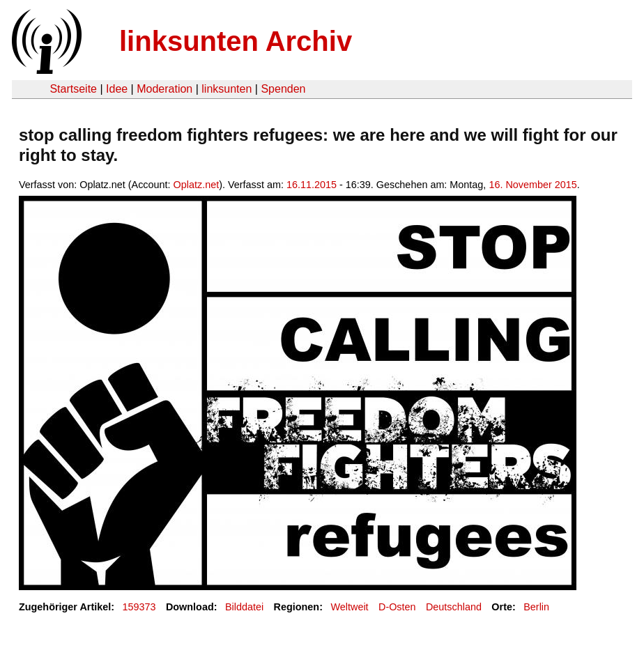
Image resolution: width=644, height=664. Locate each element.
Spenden (283, 89)
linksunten (227, 89)
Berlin (536, 607)
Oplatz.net (197, 185)
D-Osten (397, 607)
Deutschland (454, 607)
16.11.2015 (312, 185)
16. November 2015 (532, 185)
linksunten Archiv (236, 41)
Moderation (164, 89)
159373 (139, 607)
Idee (117, 89)
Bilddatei (244, 607)
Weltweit (349, 607)
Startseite (73, 89)
